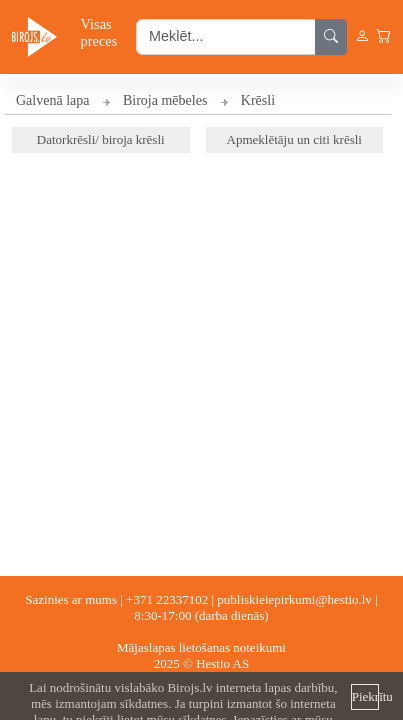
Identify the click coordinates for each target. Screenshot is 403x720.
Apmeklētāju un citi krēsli (294, 139)
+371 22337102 (167, 599)
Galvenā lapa (52, 100)
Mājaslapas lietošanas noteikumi (201, 647)
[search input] (226, 37)
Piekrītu (365, 696)
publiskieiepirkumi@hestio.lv (294, 599)
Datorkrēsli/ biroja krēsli (101, 139)
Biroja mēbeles (165, 100)
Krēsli (258, 100)
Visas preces (99, 32)
